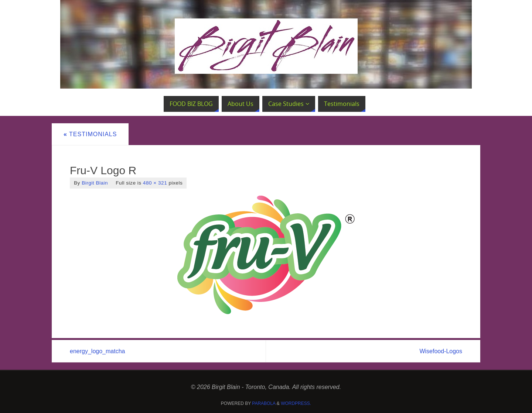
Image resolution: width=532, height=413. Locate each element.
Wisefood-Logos (441, 351)
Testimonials (90, 134)
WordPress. (296, 403)
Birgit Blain (95, 183)
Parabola (264, 403)
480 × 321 (155, 183)
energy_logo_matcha (97, 351)
